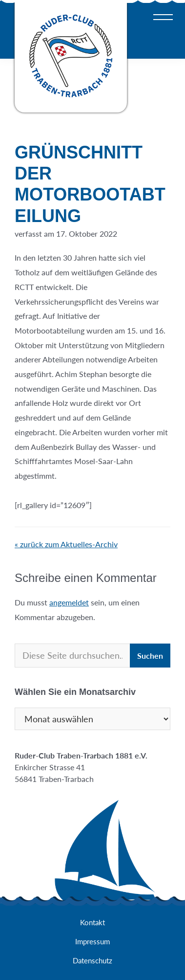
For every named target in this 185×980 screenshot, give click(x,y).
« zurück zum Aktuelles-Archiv (66, 544)
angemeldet (69, 602)
